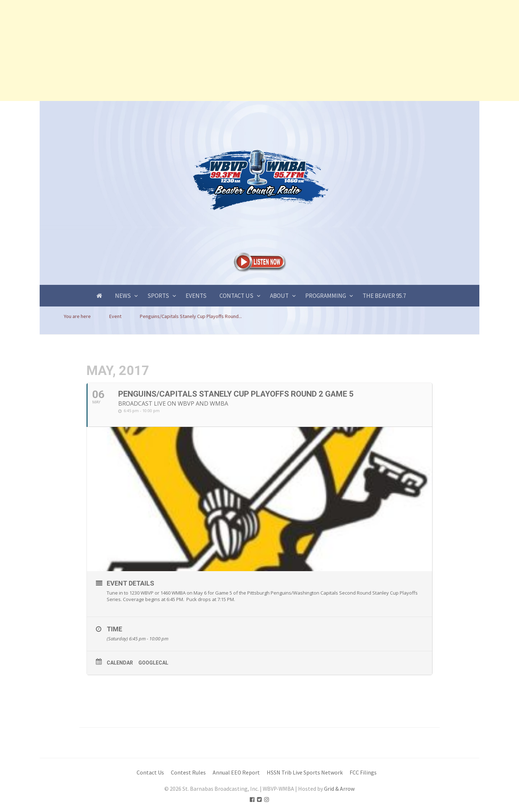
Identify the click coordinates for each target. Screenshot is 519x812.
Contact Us (236, 296)
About (279, 296)
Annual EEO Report (236, 773)
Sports (158, 296)
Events (196, 296)
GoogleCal (153, 663)
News (123, 296)
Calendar (120, 663)
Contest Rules (188, 773)
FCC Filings (363, 773)
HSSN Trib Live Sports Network (305, 773)
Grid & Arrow (339, 789)
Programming (326, 296)
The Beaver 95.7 (384, 296)
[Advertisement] (216, 50)
